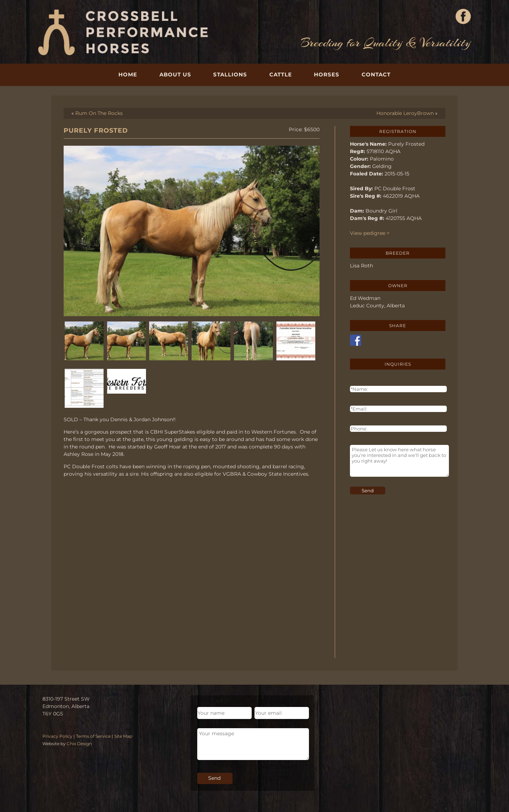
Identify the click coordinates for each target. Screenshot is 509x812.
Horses (327, 74)
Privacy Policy (57, 736)
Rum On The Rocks (99, 113)
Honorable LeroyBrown (405, 113)
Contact (376, 74)
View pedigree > (370, 233)
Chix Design (79, 744)
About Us (175, 74)
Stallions (230, 74)
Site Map (123, 736)
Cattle (281, 74)
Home (128, 74)
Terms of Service (93, 736)
